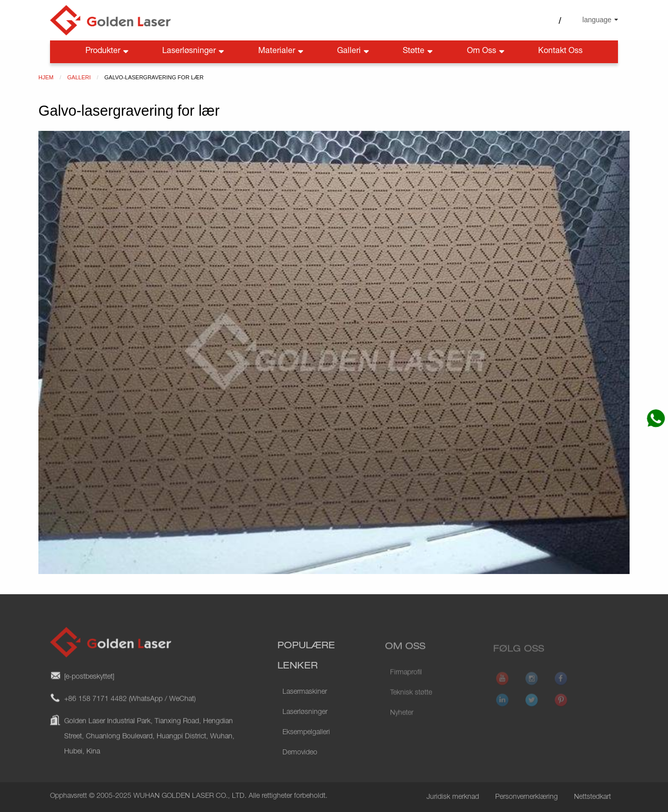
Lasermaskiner (305, 708)
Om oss (487, 52)
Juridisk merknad (453, 797)
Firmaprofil (406, 685)
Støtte (419, 52)
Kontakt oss (560, 52)
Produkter (108, 52)
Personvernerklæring (527, 797)
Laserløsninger (194, 52)
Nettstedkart (592, 797)
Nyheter (402, 726)
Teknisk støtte (411, 705)
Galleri (354, 52)
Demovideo (300, 769)
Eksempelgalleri (306, 749)
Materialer (282, 52)
